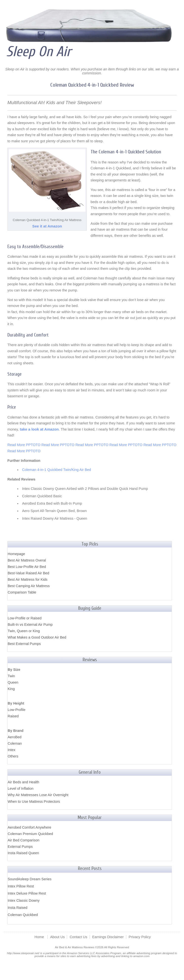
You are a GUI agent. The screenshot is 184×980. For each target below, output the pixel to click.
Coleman (15, 743)
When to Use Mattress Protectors (34, 802)
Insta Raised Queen (23, 853)
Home (39, 937)
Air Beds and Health (23, 782)
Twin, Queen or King (24, 631)
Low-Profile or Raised (25, 618)
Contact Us (78, 937)
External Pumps (20, 847)
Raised (13, 716)
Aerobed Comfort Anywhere (29, 827)
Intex (11, 750)
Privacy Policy (140, 937)
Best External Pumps (24, 644)
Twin (11, 676)
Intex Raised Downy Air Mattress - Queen (55, 518)
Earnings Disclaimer (108, 937)
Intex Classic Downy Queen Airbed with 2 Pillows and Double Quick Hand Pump (85, 489)
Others (13, 756)
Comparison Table (22, 592)
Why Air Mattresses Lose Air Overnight (38, 795)
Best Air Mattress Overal (27, 560)
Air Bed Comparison (24, 840)
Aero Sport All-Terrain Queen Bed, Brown (54, 511)
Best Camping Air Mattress (29, 586)
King (11, 689)
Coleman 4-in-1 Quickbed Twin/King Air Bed (56, 470)
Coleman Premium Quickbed (30, 834)
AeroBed (15, 737)
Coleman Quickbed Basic (42, 496)
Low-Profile (17, 710)
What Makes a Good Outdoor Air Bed (37, 637)
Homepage (16, 554)
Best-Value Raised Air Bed (28, 573)
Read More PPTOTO (24, 445)
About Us (57, 937)
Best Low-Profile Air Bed (27, 567)
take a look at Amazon (39, 429)
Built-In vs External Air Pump (30, 625)
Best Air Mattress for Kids (28, 579)
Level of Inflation (21, 788)
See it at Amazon (47, 226)
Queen (13, 682)
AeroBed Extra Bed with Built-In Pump (52, 503)
